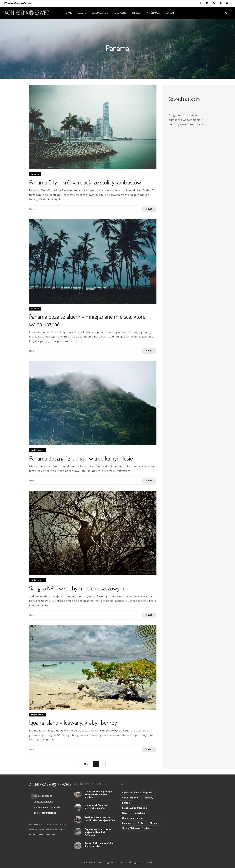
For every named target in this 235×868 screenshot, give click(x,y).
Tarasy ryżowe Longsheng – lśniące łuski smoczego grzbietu (98, 794)
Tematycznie (120, 13)
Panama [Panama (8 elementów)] (127, 823)
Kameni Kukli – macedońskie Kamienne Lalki (99, 845)
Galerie (82, 13)
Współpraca (153, 13)
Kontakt (170, 13)
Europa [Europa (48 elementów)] (126, 803)
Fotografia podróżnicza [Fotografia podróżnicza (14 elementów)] (135, 808)
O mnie (69, 13)
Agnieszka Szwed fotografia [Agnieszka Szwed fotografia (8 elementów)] (137, 793)
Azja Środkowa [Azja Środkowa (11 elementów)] (130, 798)
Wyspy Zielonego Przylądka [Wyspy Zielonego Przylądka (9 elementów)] (137, 828)
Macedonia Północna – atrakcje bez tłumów (96, 807)
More (31, 209)
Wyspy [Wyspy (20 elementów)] (154, 823)
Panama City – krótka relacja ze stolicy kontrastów (85, 182)
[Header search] (227, 13)
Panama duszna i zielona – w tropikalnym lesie (81, 458)
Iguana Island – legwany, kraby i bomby (73, 722)
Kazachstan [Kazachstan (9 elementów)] (140, 813)
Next (87, 764)
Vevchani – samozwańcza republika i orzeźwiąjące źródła (100, 819)
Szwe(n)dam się (100, 13)
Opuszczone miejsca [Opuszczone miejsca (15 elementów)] (133, 818)
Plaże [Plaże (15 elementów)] (141, 823)
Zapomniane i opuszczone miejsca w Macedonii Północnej (98, 832)
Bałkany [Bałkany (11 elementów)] (149, 798)
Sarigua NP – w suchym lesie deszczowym (77, 588)
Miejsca (136, 13)
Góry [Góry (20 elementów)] (125, 813)
